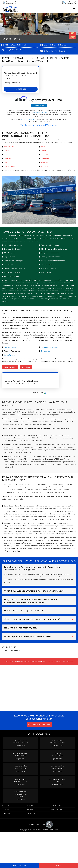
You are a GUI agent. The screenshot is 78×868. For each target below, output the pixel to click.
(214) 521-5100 (57, 765)
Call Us (59, 865)
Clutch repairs (10, 255)
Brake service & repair (13, 251)
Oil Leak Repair (47, 266)
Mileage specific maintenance (53, 263)
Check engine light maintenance (54, 251)
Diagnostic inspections (50, 255)
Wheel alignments (11, 278)
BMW (6, 152)
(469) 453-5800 (21, 765)
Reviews (30, 819)
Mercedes (45, 160)
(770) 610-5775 (21, 808)
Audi (43, 149)
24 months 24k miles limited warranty (37, 290)
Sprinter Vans (9, 168)
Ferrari (44, 152)
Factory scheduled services (52, 259)
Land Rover (46, 156)
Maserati (7, 160)
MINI (6, 164)
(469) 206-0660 (57, 792)
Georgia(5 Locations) (66, 3)
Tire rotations (46, 274)
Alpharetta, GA (10, 349)
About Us (5, 815)
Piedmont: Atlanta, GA (50, 349)
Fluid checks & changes (13, 263)
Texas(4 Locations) (8, 3)
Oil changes (9, 266)
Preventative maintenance (15, 270)
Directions (26, 369)
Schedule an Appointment (39, 731)
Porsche (44, 164)
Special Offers (56, 815)
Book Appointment (19, 865)
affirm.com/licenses (27, 121)
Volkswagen (46, 168)
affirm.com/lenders (41, 114)
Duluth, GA (45, 353)
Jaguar (7, 156)
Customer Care (57, 819)
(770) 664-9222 (21, 752)
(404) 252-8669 (21, 91)
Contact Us (31, 823)
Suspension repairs (49, 270)
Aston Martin (9, 149)
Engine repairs (10, 259)
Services (30, 815)
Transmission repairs (12, 274)
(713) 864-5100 (21, 792)
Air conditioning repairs (13, 247)
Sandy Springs (10, 357)
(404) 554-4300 (57, 752)
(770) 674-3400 (57, 779)
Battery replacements (50, 247)
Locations (6, 819)
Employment (7, 823)
